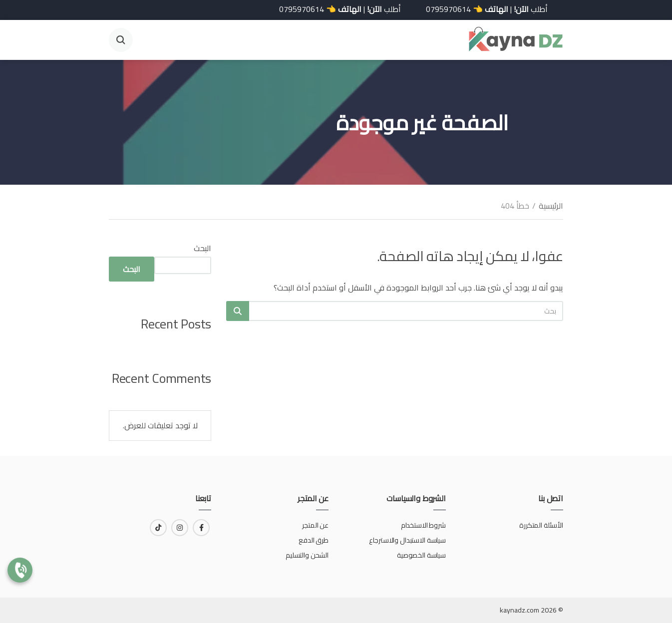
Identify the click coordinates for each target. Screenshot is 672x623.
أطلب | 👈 (479, 9)
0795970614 (440, 9)
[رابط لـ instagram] (180, 528)
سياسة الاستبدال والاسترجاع (407, 540)
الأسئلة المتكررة (541, 525)
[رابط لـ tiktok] (158, 528)
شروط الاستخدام (423, 525)
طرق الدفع (314, 540)
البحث (202, 248)
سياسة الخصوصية (421, 555)
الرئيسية (551, 206)
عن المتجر (315, 525)
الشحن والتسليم (307, 555)
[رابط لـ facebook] (201, 528)
